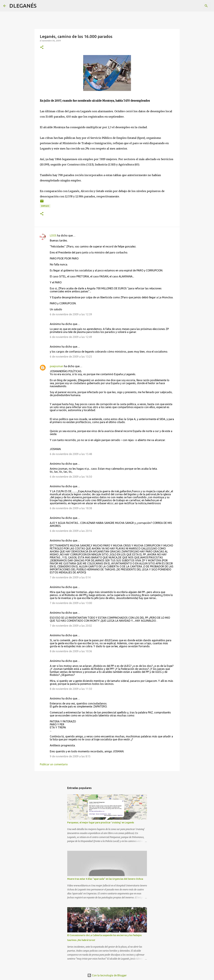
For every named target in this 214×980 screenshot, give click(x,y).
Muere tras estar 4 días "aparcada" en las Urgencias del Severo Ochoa (105, 879)
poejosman (57, 366)
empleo (45, 206)
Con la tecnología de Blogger (107, 975)
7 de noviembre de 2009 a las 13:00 (71, 603)
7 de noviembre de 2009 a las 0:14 (70, 577)
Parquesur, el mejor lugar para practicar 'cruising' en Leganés (101, 823)
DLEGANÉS (23, 6)
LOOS (53, 235)
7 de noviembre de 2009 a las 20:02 (71, 626)
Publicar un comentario (54, 764)
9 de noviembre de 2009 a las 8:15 (70, 756)
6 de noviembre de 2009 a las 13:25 (71, 357)
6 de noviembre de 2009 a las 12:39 (71, 314)
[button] (42, 47)
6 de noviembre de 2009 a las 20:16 (71, 531)
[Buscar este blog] (194, 6)
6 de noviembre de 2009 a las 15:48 (71, 454)
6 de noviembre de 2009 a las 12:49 (71, 337)
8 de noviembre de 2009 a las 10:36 (71, 651)
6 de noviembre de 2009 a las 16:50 (71, 477)
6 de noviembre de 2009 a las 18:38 (71, 508)
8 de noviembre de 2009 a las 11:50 (71, 689)
